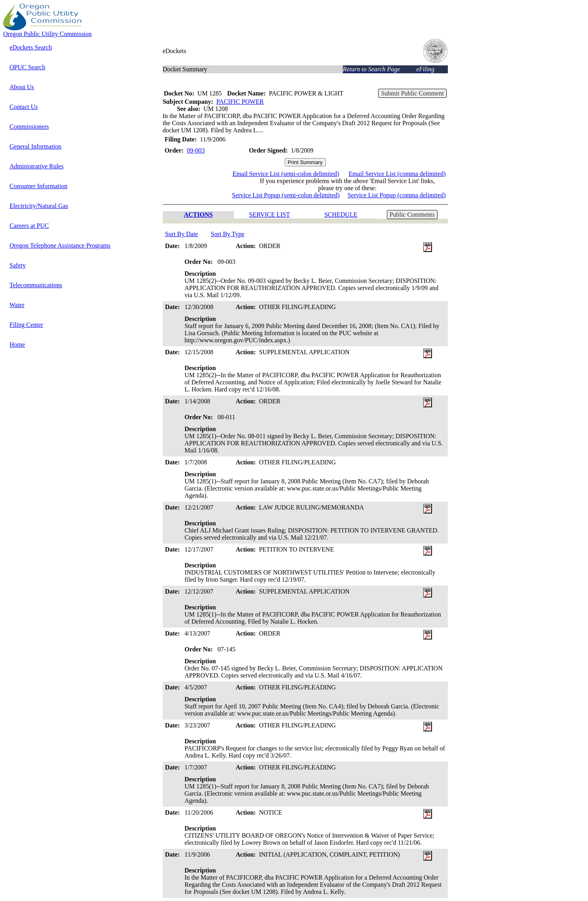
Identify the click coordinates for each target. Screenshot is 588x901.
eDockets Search (31, 47)
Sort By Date (182, 234)
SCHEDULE (341, 215)
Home (17, 345)
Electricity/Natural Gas (39, 206)
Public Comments (412, 215)
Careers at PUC (29, 226)
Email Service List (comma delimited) (397, 174)
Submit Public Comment (412, 93)
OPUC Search (27, 67)
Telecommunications (36, 285)
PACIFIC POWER (240, 102)
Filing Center (26, 325)
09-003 (196, 150)
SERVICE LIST (269, 215)
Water (17, 305)
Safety (18, 265)
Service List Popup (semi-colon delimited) (286, 195)
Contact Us (24, 107)
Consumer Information (38, 186)
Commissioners (29, 127)
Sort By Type (227, 234)
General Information (35, 146)
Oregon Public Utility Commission (48, 34)
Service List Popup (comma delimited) (397, 195)
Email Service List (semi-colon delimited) (286, 174)
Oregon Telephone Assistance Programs (60, 245)
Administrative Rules (36, 166)
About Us (22, 87)
